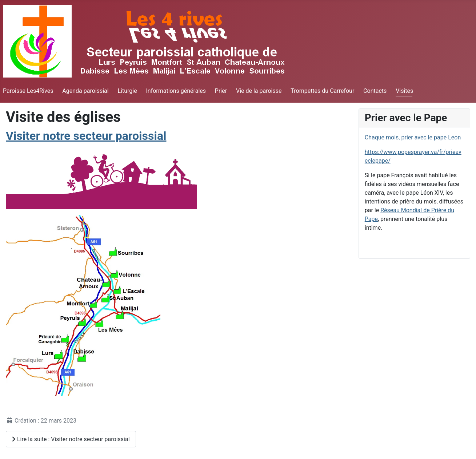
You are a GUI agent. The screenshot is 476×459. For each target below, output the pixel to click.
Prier (221, 91)
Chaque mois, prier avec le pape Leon (413, 137)
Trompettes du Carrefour (322, 91)
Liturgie (127, 91)
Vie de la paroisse (259, 91)
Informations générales (176, 91)
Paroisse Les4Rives (28, 91)
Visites (404, 91)
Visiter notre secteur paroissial (86, 136)
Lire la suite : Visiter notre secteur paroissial (71, 439)
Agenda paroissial (85, 91)
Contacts (375, 91)
